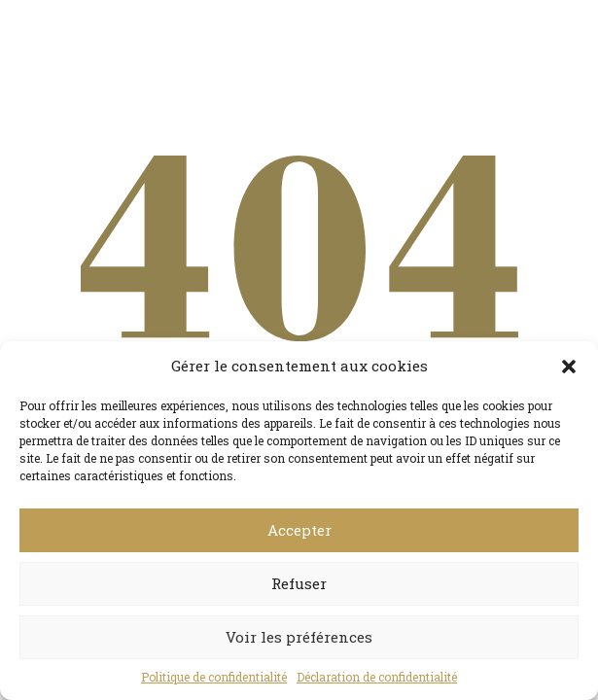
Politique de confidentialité (214, 677)
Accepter (299, 530)
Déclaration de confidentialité (377, 677)
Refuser (299, 583)
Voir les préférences (299, 637)
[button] (569, 367)
